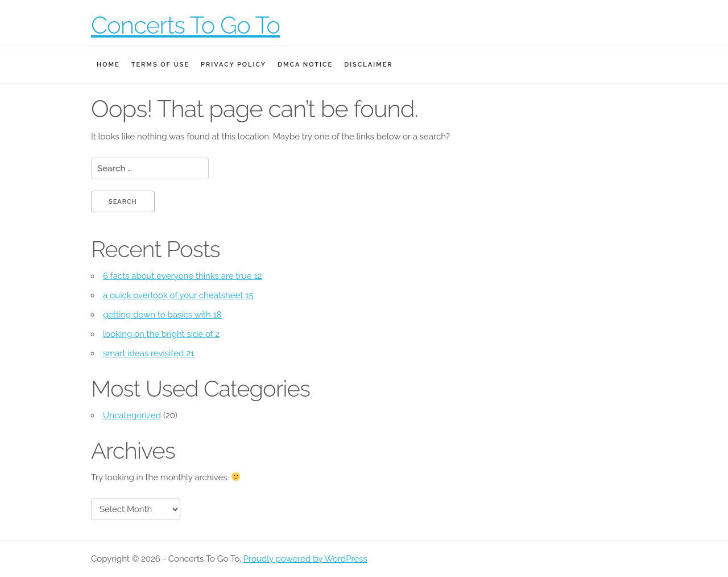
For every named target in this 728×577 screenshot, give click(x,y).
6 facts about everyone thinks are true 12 (183, 276)
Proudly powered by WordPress (305, 559)
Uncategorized (132, 415)
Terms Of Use (160, 65)
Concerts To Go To (185, 25)
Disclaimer (368, 65)
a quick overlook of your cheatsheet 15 (178, 295)
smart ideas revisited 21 (148, 353)
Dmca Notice (305, 65)
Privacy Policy (233, 65)
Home (108, 65)
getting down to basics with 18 (162, 315)
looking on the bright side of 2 (161, 334)
